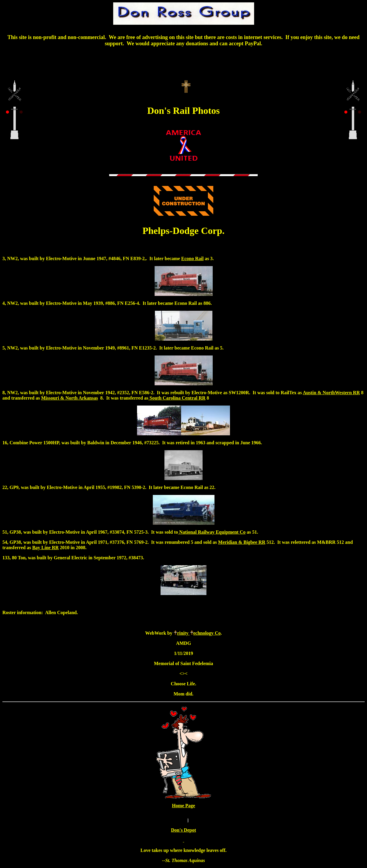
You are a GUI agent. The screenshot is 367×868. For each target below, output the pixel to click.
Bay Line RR (45, 548)
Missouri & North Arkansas (70, 398)
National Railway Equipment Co (212, 532)
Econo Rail (192, 258)
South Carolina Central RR (177, 398)
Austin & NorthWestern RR (331, 393)
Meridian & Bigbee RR (242, 542)
